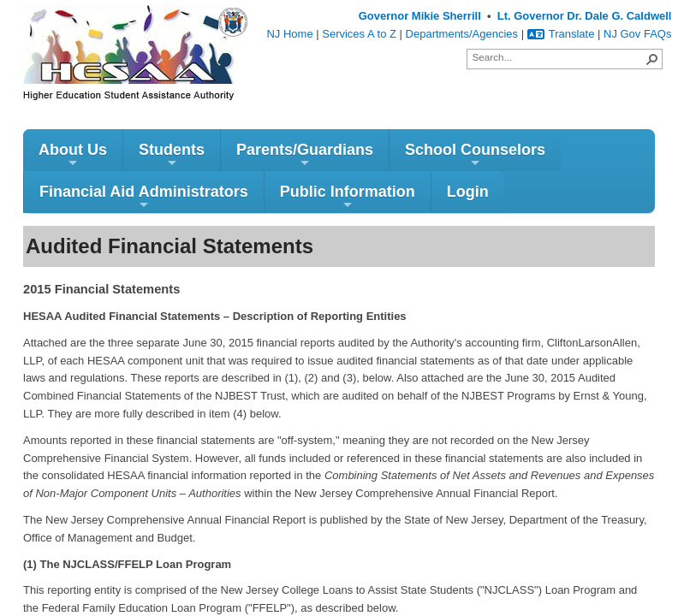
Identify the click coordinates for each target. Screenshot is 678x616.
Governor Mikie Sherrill (420, 16)
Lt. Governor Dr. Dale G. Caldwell (585, 16)
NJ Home (289, 34)
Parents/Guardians (305, 155)
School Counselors (475, 155)
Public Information (348, 197)
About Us (73, 155)
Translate (561, 34)
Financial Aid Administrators (144, 197)
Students (172, 155)
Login (468, 192)
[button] (652, 59)
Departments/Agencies (462, 34)
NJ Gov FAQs (637, 34)
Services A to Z (359, 34)
